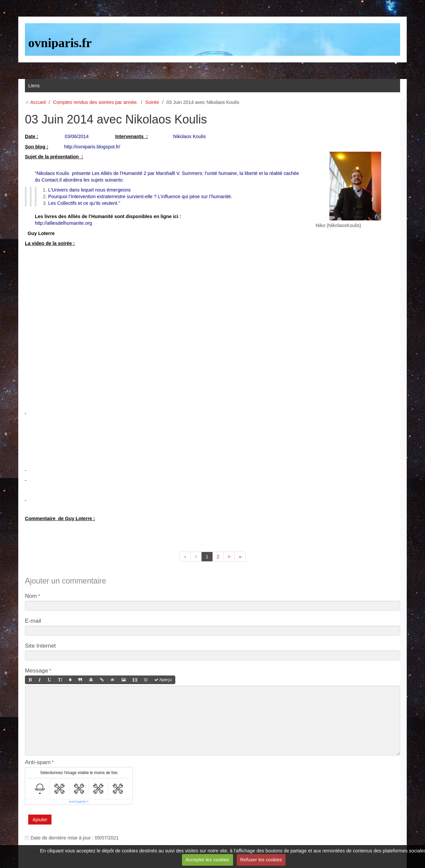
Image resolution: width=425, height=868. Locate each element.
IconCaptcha (78, 802)
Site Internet (40, 646)
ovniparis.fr (60, 43)
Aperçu (163, 680)
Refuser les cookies (261, 860)
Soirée (152, 102)
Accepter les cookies (208, 860)
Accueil (38, 102)
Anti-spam (38, 762)
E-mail (33, 621)
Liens (34, 86)
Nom (31, 596)
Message (37, 671)
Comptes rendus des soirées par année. (96, 102)
